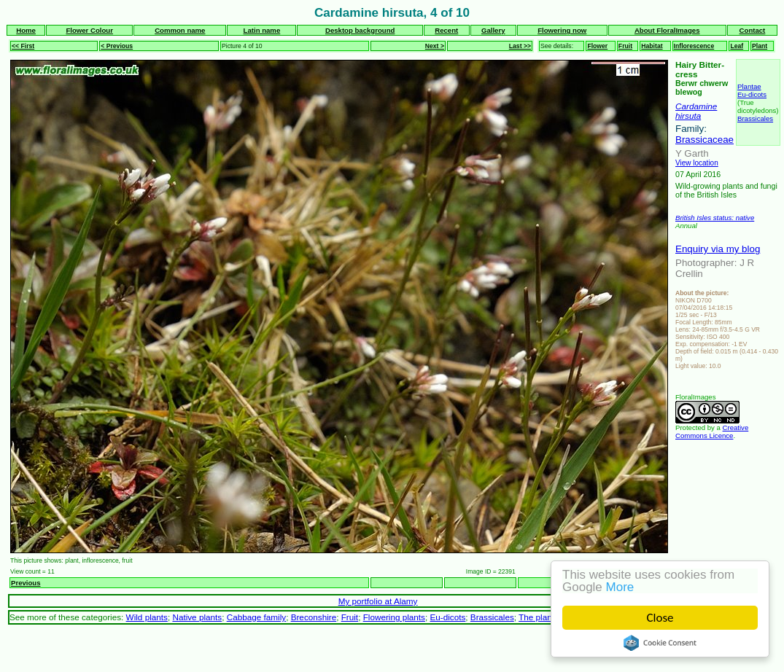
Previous (26, 583)
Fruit (625, 46)
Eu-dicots (752, 94)
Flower (597, 46)
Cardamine (696, 106)
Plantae (749, 86)
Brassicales (755, 118)
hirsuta (688, 116)
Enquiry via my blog (718, 249)
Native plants (197, 617)
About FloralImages (667, 30)
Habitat (652, 46)
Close (660, 618)
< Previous (117, 46)
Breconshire (314, 617)
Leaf (737, 46)
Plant (760, 46)
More (620, 587)
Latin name (262, 30)
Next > (435, 46)
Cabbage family (256, 617)
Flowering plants (394, 617)
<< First (23, 46)
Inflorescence (694, 46)
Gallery (493, 30)
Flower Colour (89, 30)
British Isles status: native (715, 218)
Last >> (520, 46)
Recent (446, 30)
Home (26, 30)
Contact (753, 30)
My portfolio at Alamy (378, 601)
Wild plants (147, 617)
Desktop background (360, 30)
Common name (180, 30)
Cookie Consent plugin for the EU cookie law (660, 643)
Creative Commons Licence (712, 431)
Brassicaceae (705, 140)
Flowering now (562, 30)
